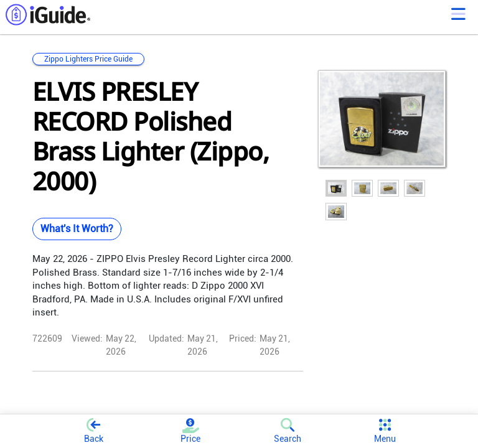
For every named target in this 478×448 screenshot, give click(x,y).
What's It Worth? (77, 229)
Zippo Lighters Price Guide (88, 59)
